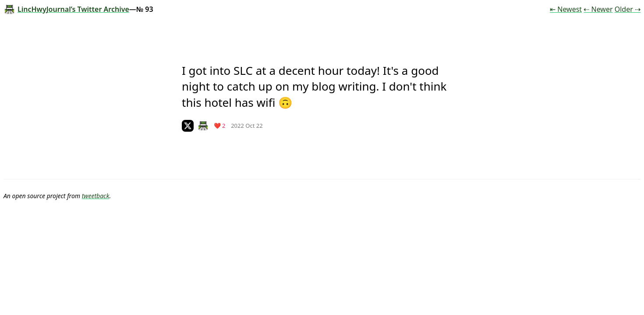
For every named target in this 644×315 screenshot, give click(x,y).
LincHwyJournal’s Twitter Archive (66, 9)
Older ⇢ (628, 9)
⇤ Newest (566, 9)
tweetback (96, 196)
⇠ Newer (598, 9)
